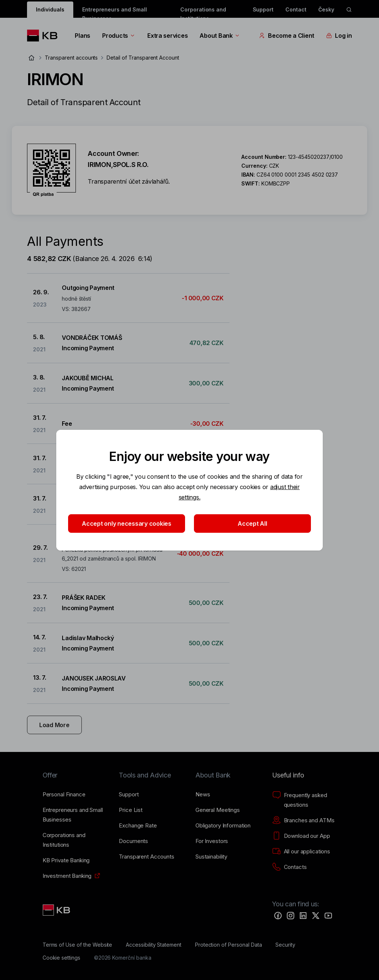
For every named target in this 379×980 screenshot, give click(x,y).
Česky (326, 9)
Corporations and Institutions (203, 12)
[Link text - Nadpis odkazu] (57, 910)
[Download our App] (301, 836)
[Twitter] (316, 916)
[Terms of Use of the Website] (78, 945)
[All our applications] (301, 852)
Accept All (252, 524)
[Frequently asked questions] (304, 800)
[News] (203, 795)
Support (263, 9)
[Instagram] (291, 916)
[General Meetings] (218, 810)
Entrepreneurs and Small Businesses (115, 12)
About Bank (220, 36)
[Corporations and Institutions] (75, 840)
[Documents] (133, 841)
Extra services (167, 36)
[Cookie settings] (61, 958)
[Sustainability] (211, 857)
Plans (83, 36)
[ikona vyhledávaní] (349, 10)
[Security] (285, 945)
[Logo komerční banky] (45, 36)
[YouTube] (328, 916)
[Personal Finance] (64, 795)
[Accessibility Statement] (154, 945)
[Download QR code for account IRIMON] (51, 170)
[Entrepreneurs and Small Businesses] (75, 815)
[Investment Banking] (67, 876)
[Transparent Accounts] (146, 857)
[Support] (129, 795)
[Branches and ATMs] (303, 820)
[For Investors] (212, 841)
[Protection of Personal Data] (229, 945)
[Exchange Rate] (138, 826)
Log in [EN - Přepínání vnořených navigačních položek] (339, 36)
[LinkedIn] (303, 916)
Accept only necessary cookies (127, 524)
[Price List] (131, 810)
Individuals (50, 9)
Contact (296, 9)
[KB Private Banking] (66, 860)
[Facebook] (278, 916)
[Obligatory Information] (223, 826)
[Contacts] (289, 867)
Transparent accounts (71, 58)
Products (119, 36)
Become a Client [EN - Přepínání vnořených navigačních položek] (287, 36)
